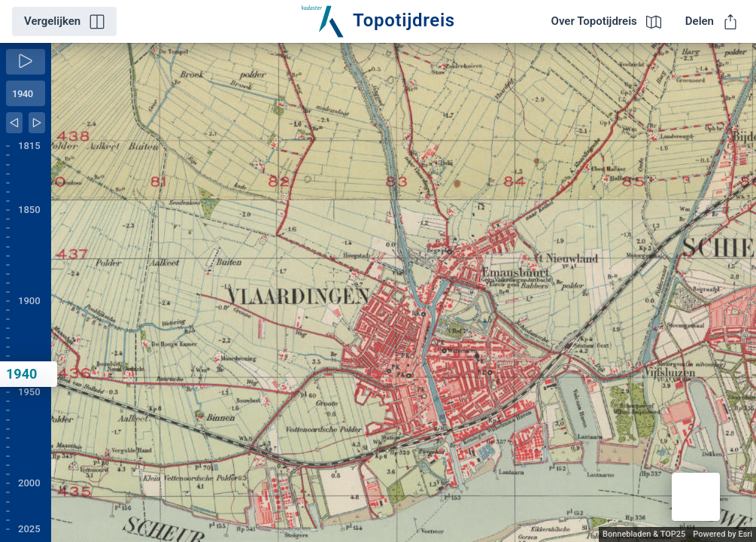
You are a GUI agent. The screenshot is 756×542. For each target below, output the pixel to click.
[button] (696, 497)
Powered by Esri (723, 534)
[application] (404, 292)
